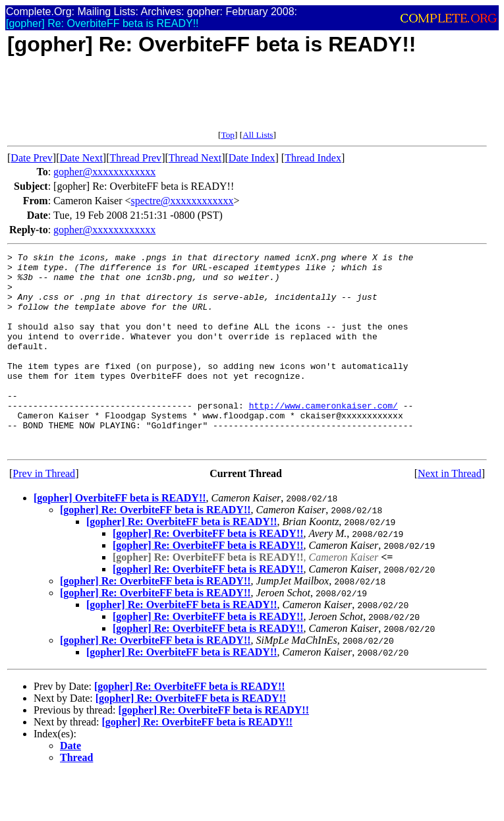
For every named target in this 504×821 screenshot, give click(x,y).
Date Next (81, 158)
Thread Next (195, 158)
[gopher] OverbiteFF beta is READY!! (120, 537)
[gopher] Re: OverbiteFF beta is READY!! (155, 549)
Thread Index (313, 158)
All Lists (258, 135)
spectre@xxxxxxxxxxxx (182, 201)
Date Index (252, 158)
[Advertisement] (247, 100)
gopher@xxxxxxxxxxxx (104, 172)
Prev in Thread (44, 513)
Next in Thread (450, 513)
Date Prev (32, 158)
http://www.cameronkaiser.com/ (323, 437)
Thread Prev (135, 158)
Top (228, 135)
